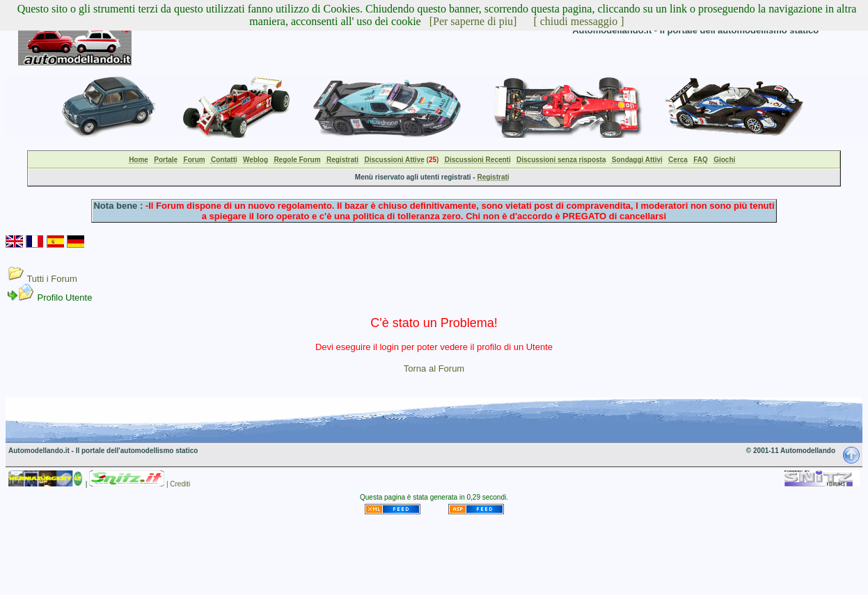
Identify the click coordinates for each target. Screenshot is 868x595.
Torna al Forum (434, 368)
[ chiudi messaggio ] (578, 21)
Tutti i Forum (52, 279)
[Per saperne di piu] (473, 21)
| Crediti (178, 484)
